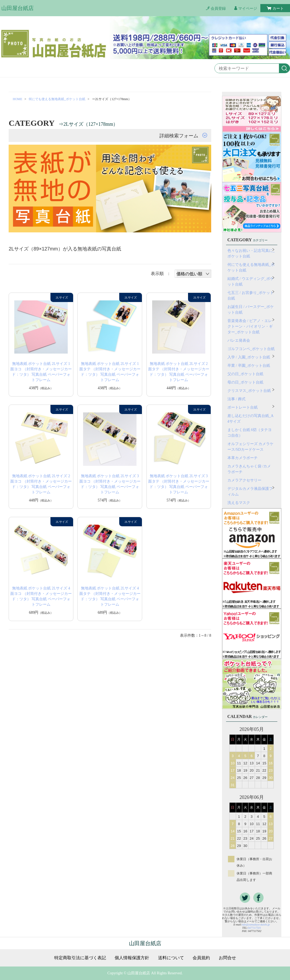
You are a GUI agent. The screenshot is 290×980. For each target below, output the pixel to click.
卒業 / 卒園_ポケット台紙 (249, 366)
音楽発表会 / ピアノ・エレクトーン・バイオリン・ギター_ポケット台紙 (250, 326)
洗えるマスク (239, 503)
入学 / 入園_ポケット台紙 (249, 357)
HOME (17, 99)
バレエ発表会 (239, 340)
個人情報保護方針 (132, 958)
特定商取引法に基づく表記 (80, 958)
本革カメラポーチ (243, 458)
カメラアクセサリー (244, 480)
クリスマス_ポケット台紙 (249, 391)
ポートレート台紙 (243, 407)
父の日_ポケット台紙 (245, 374)
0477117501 (254, 928)
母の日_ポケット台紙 (245, 382)
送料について (171, 958)
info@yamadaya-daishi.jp (256, 925)
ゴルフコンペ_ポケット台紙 (251, 349)
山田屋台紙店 (18, 8)
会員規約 (201, 958)
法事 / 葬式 (236, 399)
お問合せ (227, 958)
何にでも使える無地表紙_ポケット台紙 (57, 99)
